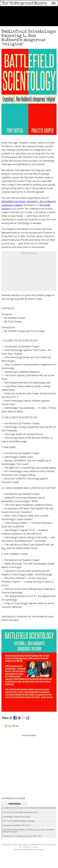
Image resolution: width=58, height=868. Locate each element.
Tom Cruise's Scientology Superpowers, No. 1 (21, 812)
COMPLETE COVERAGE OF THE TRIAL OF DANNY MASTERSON (30, 808)
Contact (36, 847)
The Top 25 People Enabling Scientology (19, 821)
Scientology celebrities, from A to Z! (17, 825)
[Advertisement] (29, 273)
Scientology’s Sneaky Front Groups (17, 817)
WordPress (28, 849)
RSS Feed (27, 847)
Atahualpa (39, 849)
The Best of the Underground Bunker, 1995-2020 (22, 836)
